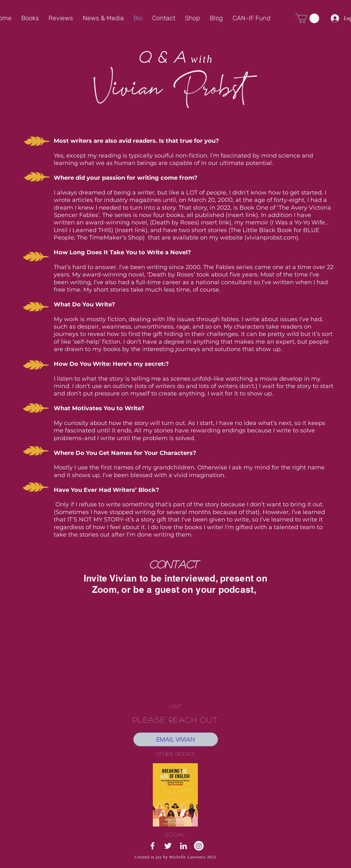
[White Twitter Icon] (168, 846)
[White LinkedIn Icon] (183, 846)
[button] (307, 18)
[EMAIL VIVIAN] (176, 739)
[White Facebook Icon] (152, 846)
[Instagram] (199, 846)
